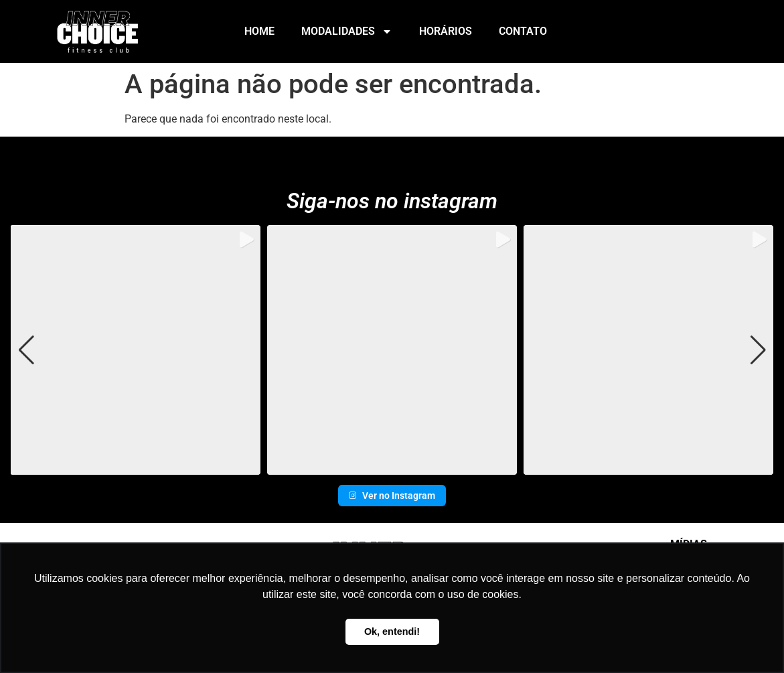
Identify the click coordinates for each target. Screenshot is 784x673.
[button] (392, 465)
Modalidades (347, 31)
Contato (523, 31)
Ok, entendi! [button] (392, 631)
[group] (135, 350)
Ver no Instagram (392, 496)
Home (259, 31)
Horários (446, 31)
